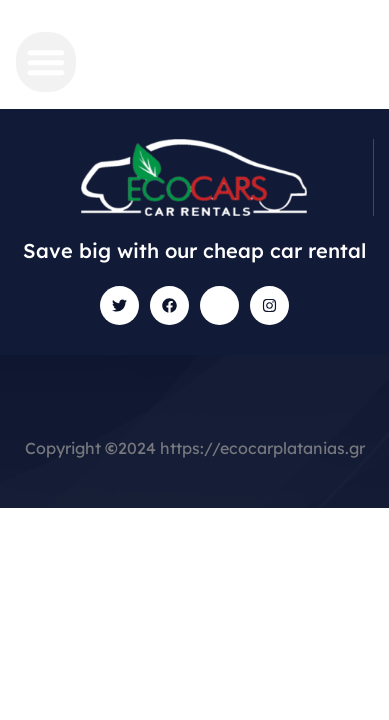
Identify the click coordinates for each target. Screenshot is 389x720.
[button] (46, 62)
